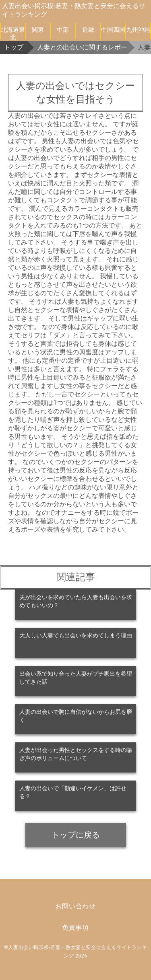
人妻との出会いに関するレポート (83, 47)
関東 (38, 30)
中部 (63, 30)
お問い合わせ (75, 906)
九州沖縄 (138, 30)
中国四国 (113, 30)
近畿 (88, 30)
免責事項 (75, 928)
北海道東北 (13, 33)
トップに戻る (76, 835)
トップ (14, 47)
